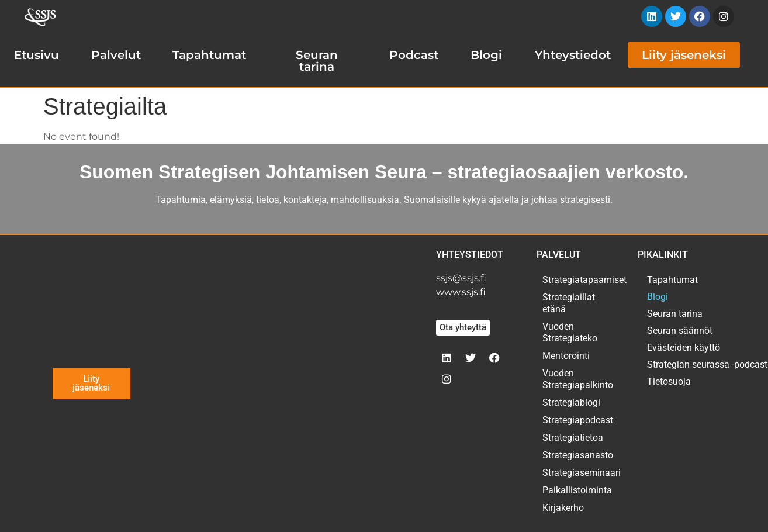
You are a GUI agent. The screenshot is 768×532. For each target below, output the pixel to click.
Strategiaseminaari (578, 473)
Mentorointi (566, 356)
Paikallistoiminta (577, 490)
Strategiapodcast (578, 420)
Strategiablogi (571, 403)
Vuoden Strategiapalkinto (578, 379)
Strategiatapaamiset (578, 280)
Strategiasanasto (578, 455)
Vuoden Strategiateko (570, 332)
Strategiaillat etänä (569, 303)
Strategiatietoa (573, 438)
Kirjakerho (563, 508)
